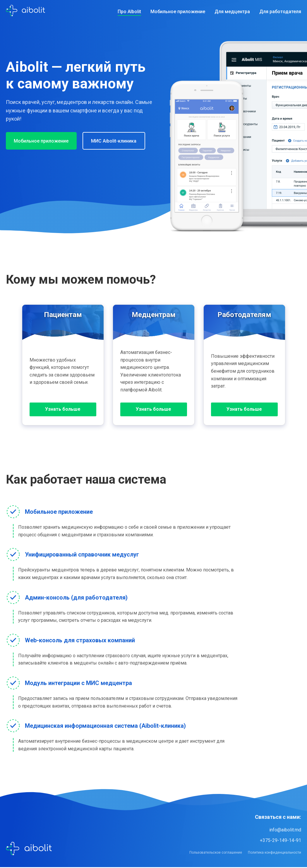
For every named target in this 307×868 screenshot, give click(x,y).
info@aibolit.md (285, 830)
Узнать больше (63, 410)
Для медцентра (232, 12)
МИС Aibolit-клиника (118, 141)
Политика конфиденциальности (275, 853)
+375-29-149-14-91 (281, 841)
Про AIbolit (129, 12)
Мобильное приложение (178, 12)
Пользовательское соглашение (216, 853)
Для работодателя (280, 12)
